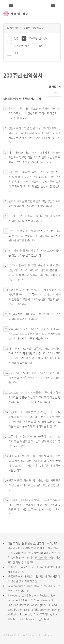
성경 (16, 38)
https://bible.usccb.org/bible (30, 619)
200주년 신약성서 (38, 38)
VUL (16, 53)
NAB (42, 46)
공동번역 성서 (22, 46)
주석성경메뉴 (11, 5)
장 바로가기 (55, 86)
